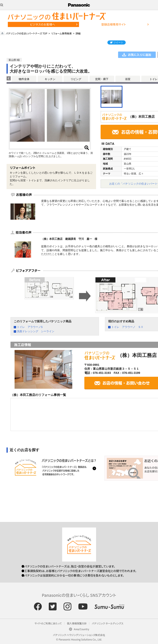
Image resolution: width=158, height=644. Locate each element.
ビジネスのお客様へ (43, 24)
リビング (76, 79)
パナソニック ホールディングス (107, 623)
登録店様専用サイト (114, 24)
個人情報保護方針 (77, 623)
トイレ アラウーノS (30, 327)
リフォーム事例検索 (62, 33)
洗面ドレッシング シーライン (36, 331)
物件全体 (24, 79)
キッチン (50, 79)
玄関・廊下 (102, 79)
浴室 (128, 79)
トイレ (154, 79)
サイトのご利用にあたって (48, 623)
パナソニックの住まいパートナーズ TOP (27, 33)
